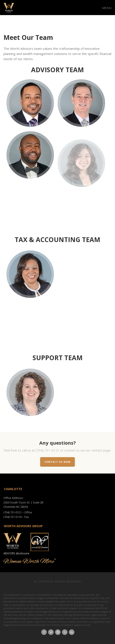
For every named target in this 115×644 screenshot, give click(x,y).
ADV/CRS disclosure (16, 553)
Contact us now (57, 462)
